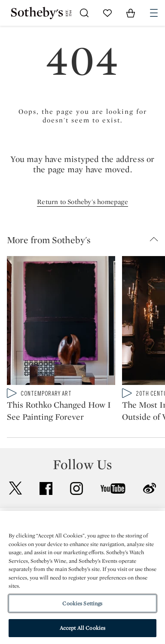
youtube (113, 488)
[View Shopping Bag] (131, 13)
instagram (76, 488)
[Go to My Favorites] (107, 13)
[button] (86, 240)
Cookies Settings (82, 603)
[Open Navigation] (154, 13)
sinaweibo (150, 488)
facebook (46, 488)
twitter (15, 488)
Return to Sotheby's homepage (82, 202)
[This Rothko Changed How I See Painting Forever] (61, 322)
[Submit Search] (84, 13)
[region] (82, 577)
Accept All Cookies (82, 628)
